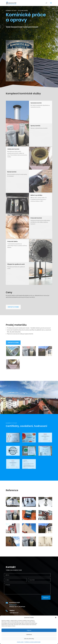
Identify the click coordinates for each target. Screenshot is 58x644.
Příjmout (29, 630)
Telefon (12, 610)
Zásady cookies (20, 642)
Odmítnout (29, 634)
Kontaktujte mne (13, 310)
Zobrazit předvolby (29, 639)
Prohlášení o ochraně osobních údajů (32, 642)
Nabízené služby (13, 34)
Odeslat (39, 598)
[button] (56, 618)
